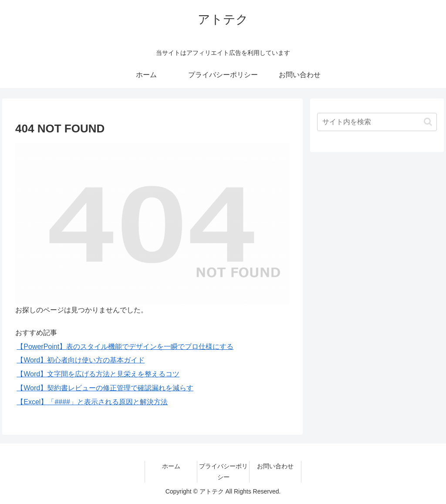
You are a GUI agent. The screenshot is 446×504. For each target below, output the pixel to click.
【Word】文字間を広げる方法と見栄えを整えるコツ (98, 374)
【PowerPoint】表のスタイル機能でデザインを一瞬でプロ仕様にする (125, 347)
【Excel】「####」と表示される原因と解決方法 (92, 402)
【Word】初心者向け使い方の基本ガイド (81, 360)
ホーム (171, 466)
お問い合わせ (275, 466)
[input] (377, 122)
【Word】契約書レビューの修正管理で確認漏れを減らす (105, 388)
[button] (428, 122)
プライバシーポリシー (223, 472)
